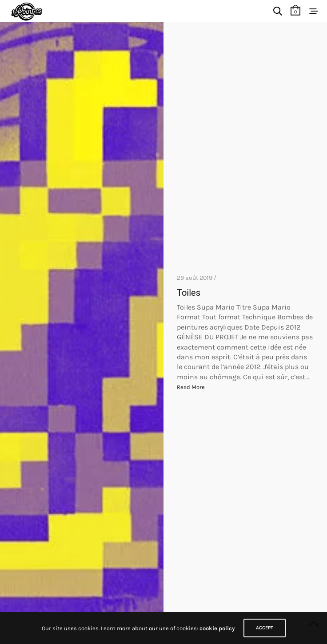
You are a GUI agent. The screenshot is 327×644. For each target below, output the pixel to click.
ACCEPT (265, 628)
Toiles (189, 293)
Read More (191, 387)
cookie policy (217, 628)
